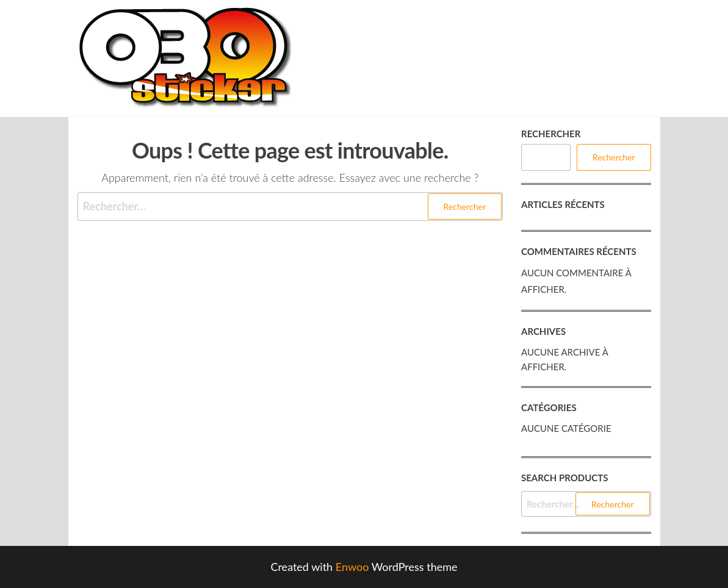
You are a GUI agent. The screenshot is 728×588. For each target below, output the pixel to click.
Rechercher (551, 134)
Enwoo (352, 567)
